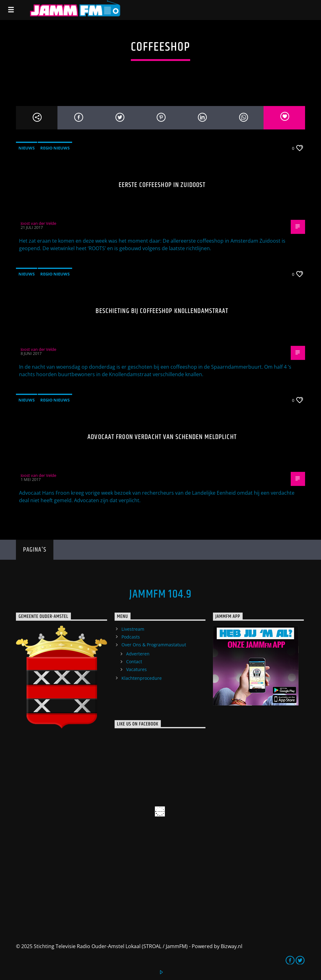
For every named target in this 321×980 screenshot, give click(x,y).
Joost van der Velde (38, 223)
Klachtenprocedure (142, 678)
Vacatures (136, 669)
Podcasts (131, 637)
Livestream (133, 629)
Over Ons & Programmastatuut (154, 645)
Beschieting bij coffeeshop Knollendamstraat (162, 311)
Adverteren (138, 654)
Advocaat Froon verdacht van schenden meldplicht (162, 437)
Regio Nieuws (55, 148)
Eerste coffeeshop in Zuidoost (162, 185)
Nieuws (27, 148)
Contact (134, 662)
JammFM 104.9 (160, 594)
